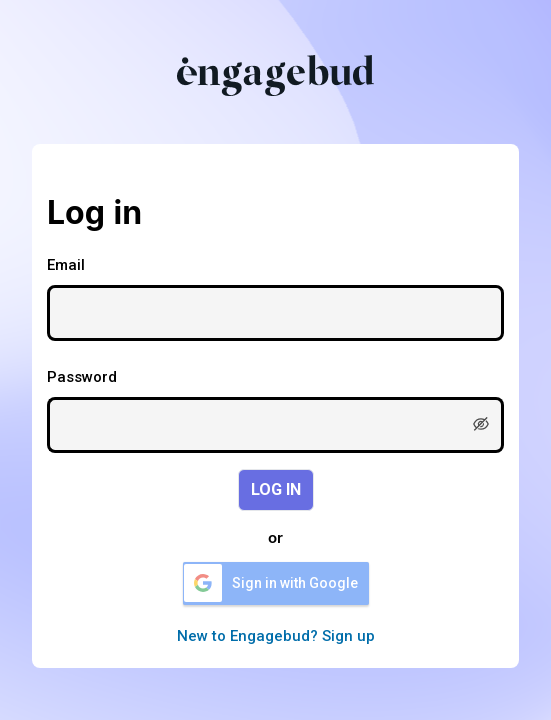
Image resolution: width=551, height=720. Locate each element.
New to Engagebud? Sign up (276, 636)
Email (66, 265)
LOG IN (276, 489)
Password (82, 377)
